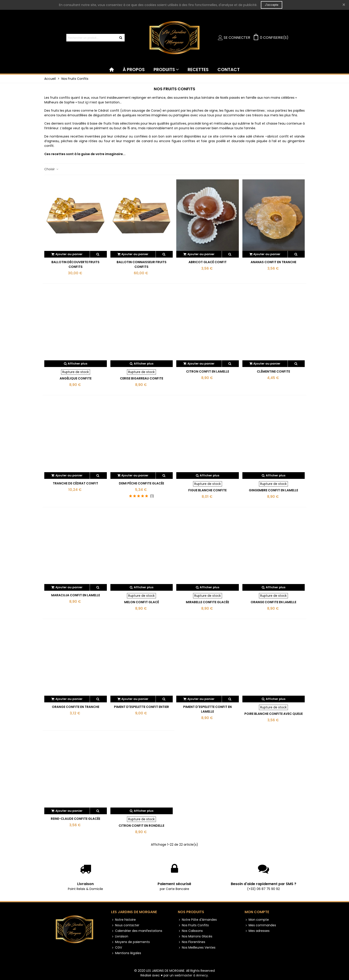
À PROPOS (134, 70)
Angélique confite (76, 378)
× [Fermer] (344, 5)
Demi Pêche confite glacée (141, 483)
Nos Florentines (192, 942)
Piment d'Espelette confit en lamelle (207, 709)
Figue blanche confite (207, 490)
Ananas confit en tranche (273, 262)
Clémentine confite (273, 371)
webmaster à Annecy (191, 975)
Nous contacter (125, 925)
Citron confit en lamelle (208, 371)
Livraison (85, 884)
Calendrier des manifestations (137, 931)
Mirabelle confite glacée (207, 602)
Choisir (52, 169)
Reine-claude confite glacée (75, 819)
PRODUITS (164, 70)
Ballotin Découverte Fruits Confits (75, 264)
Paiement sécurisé (174, 884)
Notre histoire (123, 920)
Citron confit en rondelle (141, 826)
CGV (117, 948)
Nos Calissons (190, 931)
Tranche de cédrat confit (75, 483)
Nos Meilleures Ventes (197, 948)
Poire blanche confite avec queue (274, 714)
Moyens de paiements (130, 942)
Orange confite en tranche (76, 707)
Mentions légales (126, 953)
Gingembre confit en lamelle (273, 490)
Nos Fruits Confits (193, 925)
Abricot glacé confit (208, 262)
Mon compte (257, 912)
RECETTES (198, 70)
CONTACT (229, 70)
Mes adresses (257, 931)
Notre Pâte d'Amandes (197, 920)
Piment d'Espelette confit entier (141, 707)
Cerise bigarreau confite (142, 378)
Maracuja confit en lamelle (76, 595)
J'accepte (272, 5)
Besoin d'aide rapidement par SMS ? (264, 884)
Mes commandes (260, 925)
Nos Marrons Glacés (195, 936)
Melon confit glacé (142, 602)
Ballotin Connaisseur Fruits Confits (142, 264)
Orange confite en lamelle (273, 602)
